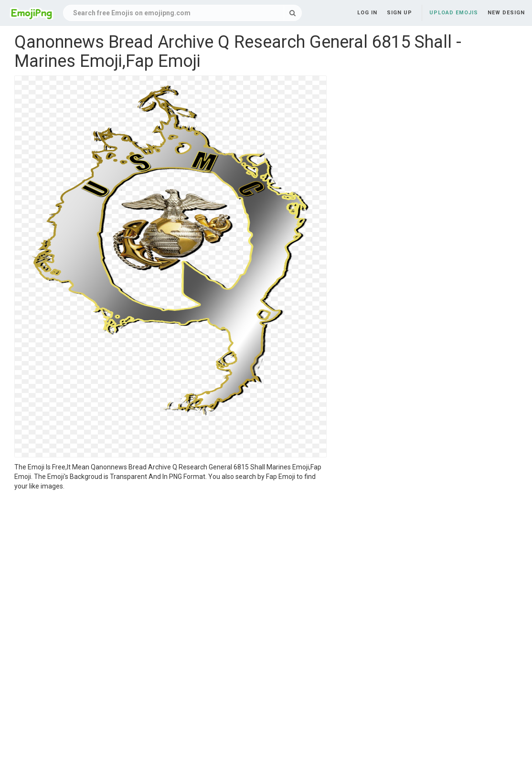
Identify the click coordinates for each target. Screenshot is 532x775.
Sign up (399, 13)
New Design (506, 13)
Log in (367, 13)
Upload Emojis (454, 13)
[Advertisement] (170, 563)
